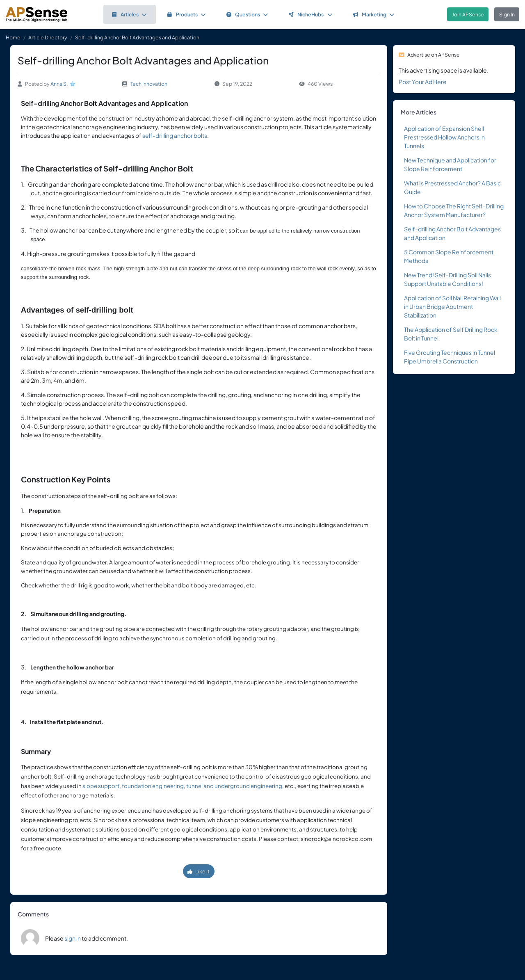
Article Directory (48, 37)
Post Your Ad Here (423, 82)
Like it (199, 871)
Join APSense (468, 14)
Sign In (507, 14)
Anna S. (59, 84)
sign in (73, 938)
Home (13, 37)
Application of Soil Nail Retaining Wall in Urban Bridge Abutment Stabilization (452, 306)
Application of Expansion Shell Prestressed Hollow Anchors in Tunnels (444, 137)
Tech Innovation (149, 84)
